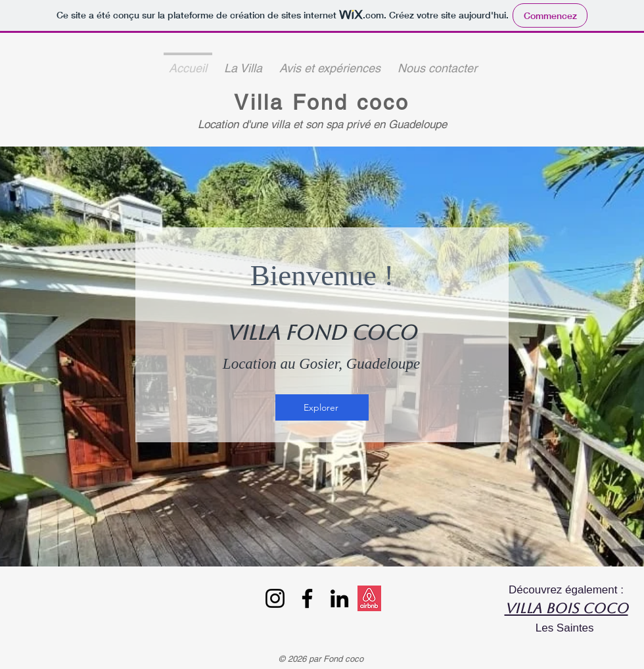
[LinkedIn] (339, 598)
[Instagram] (275, 598)
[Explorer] (322, 407)
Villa (263, 102)
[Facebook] (307, 598)
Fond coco (351, 102)
